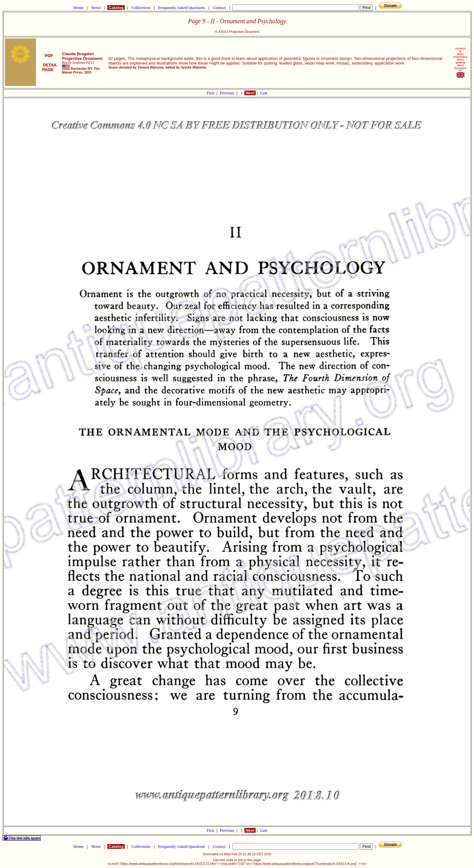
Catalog (116, 8)
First (211, 93)
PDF (49, 56)
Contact (219, 8)
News (96, 8)
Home (78, 8)
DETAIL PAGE (49, 67)
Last (264, 93)
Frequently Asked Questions (181, 8)
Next (250, 93)
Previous (228, 93)
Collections (141, 8)
